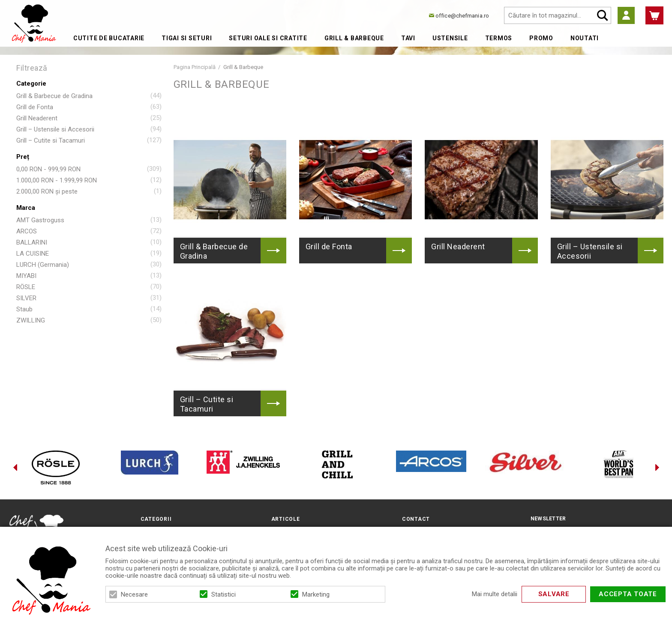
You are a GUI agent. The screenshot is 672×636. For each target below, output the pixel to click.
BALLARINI (32, 242)
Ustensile (450, 38)
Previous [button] (15, 467)
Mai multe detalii (495, 594)
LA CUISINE (33, 254)
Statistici (223, 594)
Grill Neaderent (37, 118)
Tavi (408, 38)
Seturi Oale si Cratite (268, 38)
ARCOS (27, 231)
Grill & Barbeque (354, 38)
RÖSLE (26, 287)
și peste (47, 191)
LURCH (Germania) (43, 265)
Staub (24, 309)
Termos (499, 38)
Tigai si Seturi (187, 38)
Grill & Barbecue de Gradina (54, 96)
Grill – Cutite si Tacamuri (51, 140)
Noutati (585, 38)
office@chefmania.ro (462, 16)
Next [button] (657, 467)
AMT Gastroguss (40, 220)
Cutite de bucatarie (109, 38)
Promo (541, 38)
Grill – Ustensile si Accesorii (55, 129)
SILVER (26, 298)
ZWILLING (31, 320)
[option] (55, 467)
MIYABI (26, 276)
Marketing (316, 594)
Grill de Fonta (35, 107)
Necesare (134, 594)
